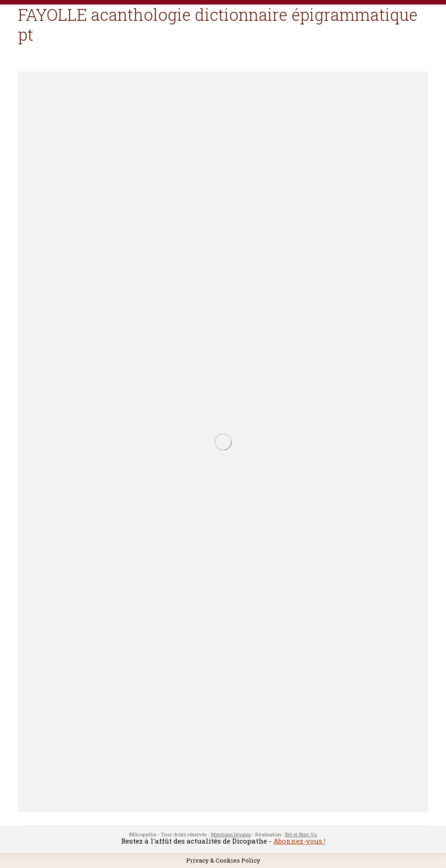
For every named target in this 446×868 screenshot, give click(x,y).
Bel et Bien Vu (301, 834)
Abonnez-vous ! (299, 841)
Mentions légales (231, 834)
